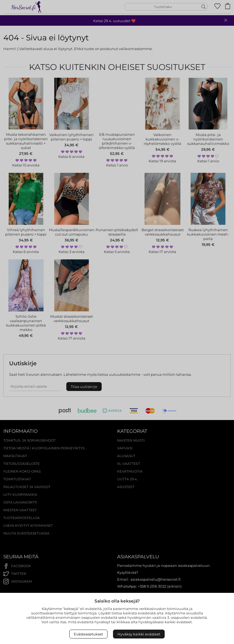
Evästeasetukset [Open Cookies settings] (88, 634)
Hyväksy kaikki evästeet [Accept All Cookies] (139, 634)
